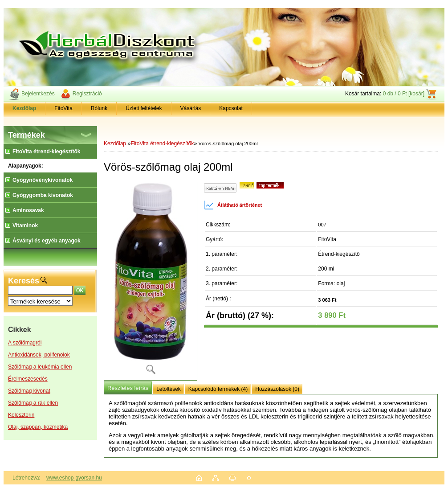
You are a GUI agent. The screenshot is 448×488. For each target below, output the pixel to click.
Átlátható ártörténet (233, 205)
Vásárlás (191, 108)
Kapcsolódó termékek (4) (218, 389)
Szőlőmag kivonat (29, 391)
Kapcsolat (231, 108)
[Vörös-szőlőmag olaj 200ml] (151, 281)
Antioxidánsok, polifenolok (39, 355)
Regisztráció (87, 94)
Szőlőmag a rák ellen (33, 403)
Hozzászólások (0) (277, 389)
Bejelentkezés (38, 94)
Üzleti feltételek (144, 108)
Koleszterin (21, 415)
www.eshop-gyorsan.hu (74, 478)
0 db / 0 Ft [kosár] (404, 94)
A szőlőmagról (25, 343)
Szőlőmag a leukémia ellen (40, 367)
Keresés (24, 281)
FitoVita (63, 108)
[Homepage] (24, 108)
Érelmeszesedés (28, 379)
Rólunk (99, 108)
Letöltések (169, 389)
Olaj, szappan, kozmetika (38, 427)
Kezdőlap (115, 144)
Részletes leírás (128, 388)
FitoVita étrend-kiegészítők (162, 144)
